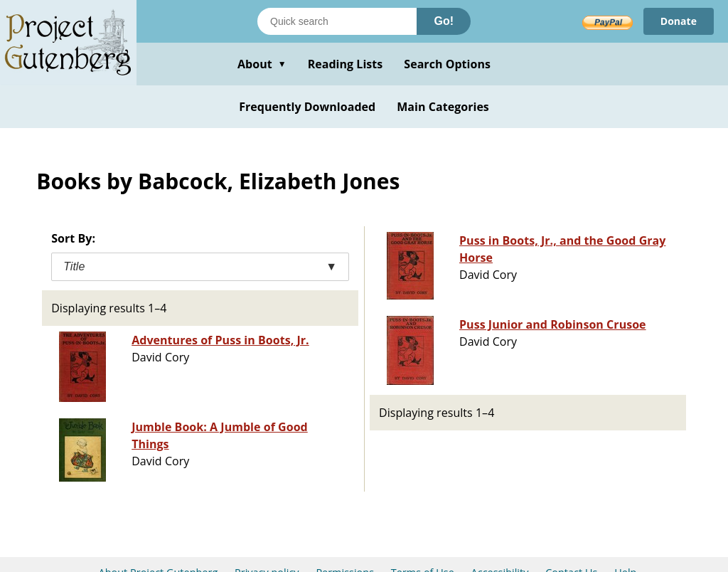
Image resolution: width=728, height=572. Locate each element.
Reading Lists (346, 64)
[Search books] (337, 21)
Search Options (447, 64)
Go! (444, 21)
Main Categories (443, 107)
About (262, 64)
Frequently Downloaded (307, 107)
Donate (679, 21)
